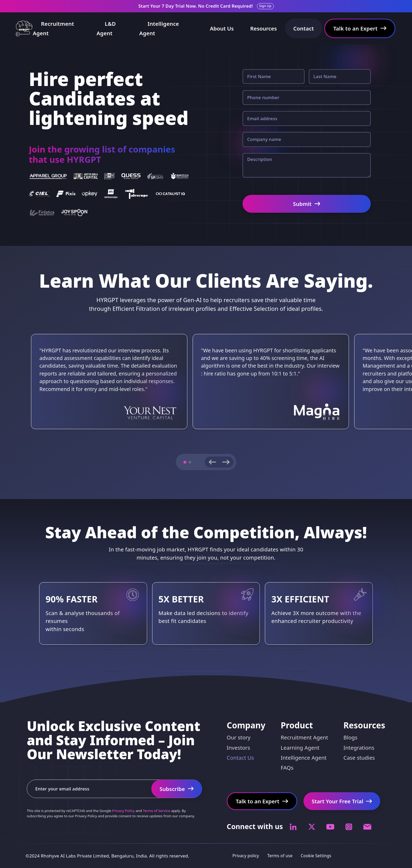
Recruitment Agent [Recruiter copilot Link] (53, 28)
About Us (222, 28)
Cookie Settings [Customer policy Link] (316, 856)
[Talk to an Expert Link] (360, 28)
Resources (263, 28)
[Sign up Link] (265, 6)
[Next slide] (226, 462)
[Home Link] (24, 28)
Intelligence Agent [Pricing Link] (303, 758)
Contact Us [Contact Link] (240, 758)
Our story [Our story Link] (239, 737)
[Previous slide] (212, 462)
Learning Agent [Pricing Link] (300, 747)
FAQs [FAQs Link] (287, 768)
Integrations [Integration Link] (359, 747)
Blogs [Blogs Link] (350, 737)
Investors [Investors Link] (238, 747)
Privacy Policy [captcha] (123, 811)
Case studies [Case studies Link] (359, 758)
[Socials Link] (293, 827)
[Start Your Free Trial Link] (177, 789)
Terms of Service (157, 811)
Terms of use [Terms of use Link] (280, 856)
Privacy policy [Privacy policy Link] (246, 856)
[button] (185, 462)
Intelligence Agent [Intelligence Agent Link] (159, 28)
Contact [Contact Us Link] (303, 28)
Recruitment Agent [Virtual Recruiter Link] (304, 737)
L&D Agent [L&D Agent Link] (106, 28)
